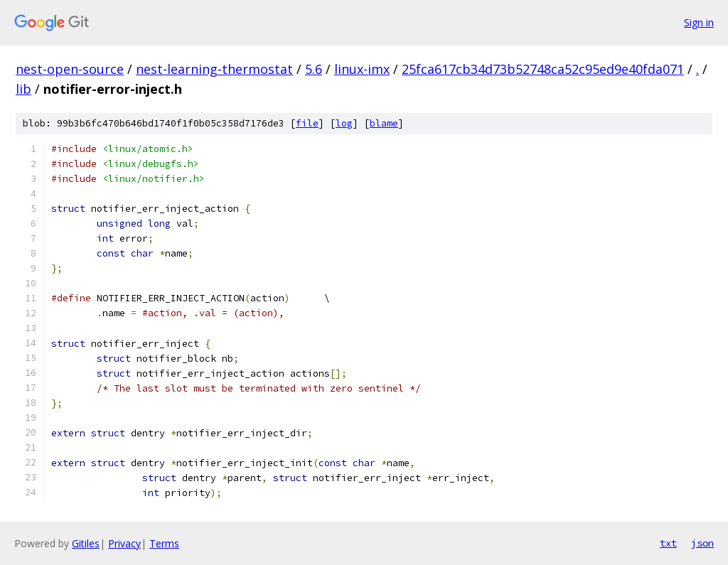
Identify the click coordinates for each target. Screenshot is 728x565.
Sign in (699, 22)
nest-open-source (70, 69)
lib (23, 89)
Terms (164, 543)
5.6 (314, 69)
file (307, 123)
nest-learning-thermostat (214, 69)
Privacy (124, 543)
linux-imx (362, 69)
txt (668, 543)
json (702, 543)
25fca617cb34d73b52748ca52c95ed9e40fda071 (543, 69)
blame (384, 123)
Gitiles (86, 543)
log (344, 123)
